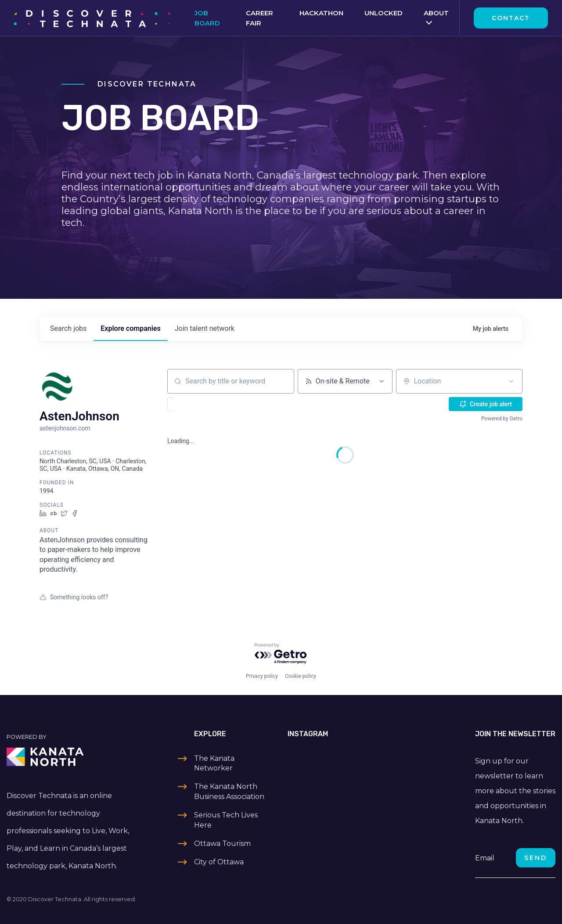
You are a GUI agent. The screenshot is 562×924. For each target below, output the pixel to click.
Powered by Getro (502, 419)
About (436, 13)
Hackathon (321, 13)
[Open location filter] (511, 381)
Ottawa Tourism (222, 843)
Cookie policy (301, 676)
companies (130, 328)
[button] (196, 404)
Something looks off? (74, 597)
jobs (68, 328)
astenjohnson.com (65, 428)
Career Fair (259, 18)
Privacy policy (262, 676)
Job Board (207, 18)
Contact (511, 18)
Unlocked (384, 13)
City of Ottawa (219, 862)
